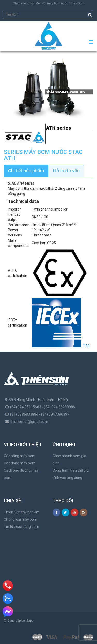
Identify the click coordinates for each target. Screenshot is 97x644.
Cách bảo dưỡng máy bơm (21, 474)
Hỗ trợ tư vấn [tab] (66, 171)
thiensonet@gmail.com (29, 422)
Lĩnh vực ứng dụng (67, 478)
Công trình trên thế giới (71, 470)
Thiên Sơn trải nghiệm (22, 512)
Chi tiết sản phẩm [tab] (26, 171)
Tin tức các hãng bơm (21, 527)
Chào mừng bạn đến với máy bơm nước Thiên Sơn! (48, 3)
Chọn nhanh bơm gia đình (69, 459)
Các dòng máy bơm (20, 463)
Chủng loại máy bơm (21, 519)
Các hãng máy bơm (20, 456)
